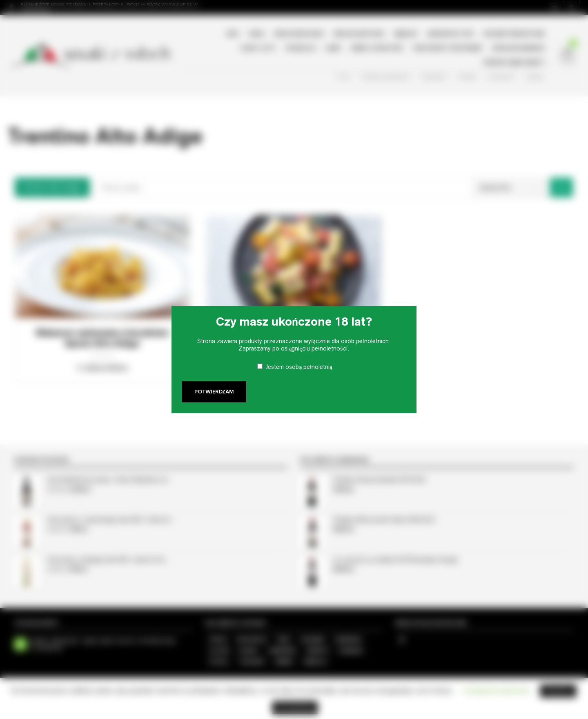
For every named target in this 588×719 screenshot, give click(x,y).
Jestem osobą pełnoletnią (299, 367)
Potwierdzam (214, 392)
